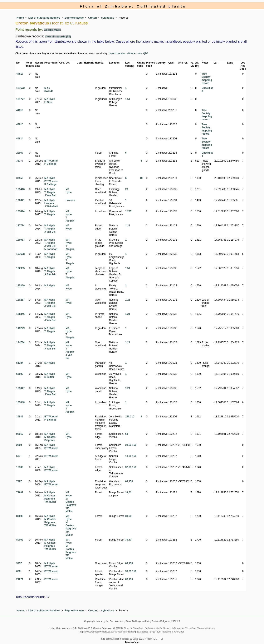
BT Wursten (51, 161)
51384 (20, 363)
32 (126, 467)
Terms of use (132, 642)
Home (20, 18)
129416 (20, 189)
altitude (131, 53)
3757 (19, 563)
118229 (20, 328)
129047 (20, 388)
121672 (20, 88)
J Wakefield (51, 207)
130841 (20, 200)
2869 (19, 445)
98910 (20, 434)
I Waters (49, 203)
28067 (20, 153)
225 (129, 211)
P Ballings (50, 164)
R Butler (49, 377)
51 (129, 99)
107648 (20, 402)
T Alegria (50, 192)
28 (126, 189)
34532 (20, 417)
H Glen (48, 102)
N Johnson (51, 249)
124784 (20, 342)
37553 (20, 178)
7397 (19, 481)
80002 (20, 540)
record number (117, 53)
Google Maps (52, 30)
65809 (20, 374)
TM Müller (50, 502)
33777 (20, 161)
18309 (20, 467)
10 (141, 178)
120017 (20, 240)
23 (126, 445)
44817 (20, 74)
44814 (20, 139)
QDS (146, 53)
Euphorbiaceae (74, 18)
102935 (20, 268)
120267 (20, 300)
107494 (20, 211)
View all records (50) (58, 36)
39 (126, 492)
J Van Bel (50, 195)
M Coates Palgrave (50, 439)
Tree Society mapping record (207, 78)
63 (126, 434)
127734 (20, 226)
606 (18, 571)
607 (18, 456)
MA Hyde (50, 99)
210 (132, 417)
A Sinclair (50, 274)
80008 (20, 516)
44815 (20, 124)
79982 (20, 492)
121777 (20, 99)
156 (127, 417)
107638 (20, 254)
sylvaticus (108, 18)
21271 (20, 579)
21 (129, 226)
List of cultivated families (44, 18)
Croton (92, 18)
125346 (20, 314)
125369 (20, 286)
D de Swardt (49, 90)
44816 (20, 110)
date (139, 53)
